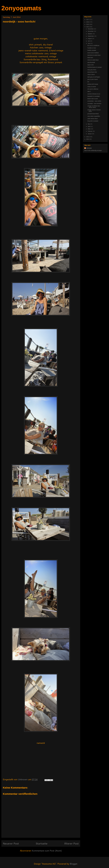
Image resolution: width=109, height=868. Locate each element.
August (90, 39)
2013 (88, 137)
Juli (89, 41)
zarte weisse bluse (93, 119)
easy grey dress (92, 70)
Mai (89, 124)
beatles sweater (92, 50)
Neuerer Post (11, 843)
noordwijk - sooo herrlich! (94, 104)
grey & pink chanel (93, 79)
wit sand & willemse (93, 89)
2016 (88, 22)
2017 (88, 19)
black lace (90, 58)
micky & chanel (92, 87)
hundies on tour (92, 48)
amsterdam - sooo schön (94, 101)
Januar (90, 134)
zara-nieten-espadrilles (94, 116)
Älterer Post (71, 843)
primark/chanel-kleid (93, 114)
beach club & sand (93, 99)
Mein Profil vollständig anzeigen (93, 150)
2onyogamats (21, 8)
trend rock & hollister (93, 53)
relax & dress (91, 74)
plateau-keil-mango (93, 84)
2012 (88, 139)
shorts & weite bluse (93, 60)
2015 (88, 24)
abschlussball (91, 62)
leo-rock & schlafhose (93, 46)
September (91, 36)
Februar (90, 131)
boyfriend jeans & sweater (95, 67)
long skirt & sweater (93, 121)
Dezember (91, 29)
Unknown (89, 148)
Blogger (74, 864)
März (89, 129)
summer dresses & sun (94, 94)
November (91, 31)
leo (88, 82)
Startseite (42, 843)
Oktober (90, 34)
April (89, 126)
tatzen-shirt (91, 65)
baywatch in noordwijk (94, 96)
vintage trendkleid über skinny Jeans (94, 107)
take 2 (89, 91)
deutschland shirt (92, 72)
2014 (88, 27)
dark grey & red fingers (94, 77)
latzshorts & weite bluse (94, 55)
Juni (89, 43)
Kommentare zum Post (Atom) (47, 851)
